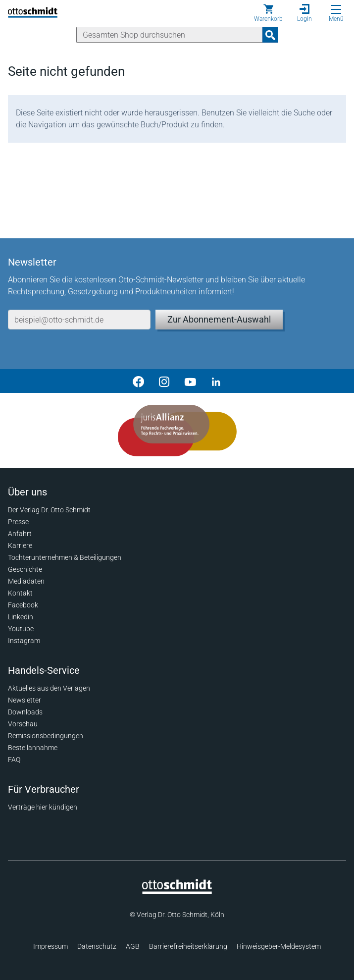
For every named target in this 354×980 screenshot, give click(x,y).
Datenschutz (97, 946)
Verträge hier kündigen (43, 807)
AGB (133, 946)
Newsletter (25, 700)
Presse (18, 522)
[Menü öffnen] (336, 9)
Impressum (51, 946)
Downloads (25, 712)
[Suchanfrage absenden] (270, 35)
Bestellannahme (33, 748)
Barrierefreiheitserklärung (188, 946)
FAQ (14, 760)
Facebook (23, 605)
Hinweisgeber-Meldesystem (279, 946)
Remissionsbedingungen (46, 736)
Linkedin (21, 617)
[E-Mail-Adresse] (79, 320)
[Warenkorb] (268, 13)
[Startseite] (177, 891)
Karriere (20, 545)
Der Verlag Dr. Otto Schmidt (49, 510)
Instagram (24, 641)
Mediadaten (26, 581)
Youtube (21, 629)
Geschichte (25, 569)
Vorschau (23, 724)
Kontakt (20, 593)
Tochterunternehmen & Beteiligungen (65, 557)
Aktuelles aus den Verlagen (49, 688)
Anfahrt (20, 534)
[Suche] (170, 35)
